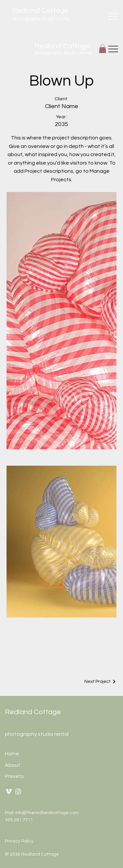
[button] (103, 48)
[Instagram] (18, 791)
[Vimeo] (9, 791)
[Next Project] (100, 682)
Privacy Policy (19, 841)
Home (12, 754)
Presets (14, 776)
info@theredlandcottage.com (47, 813)
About (13, 765)
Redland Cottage (33, 712)
